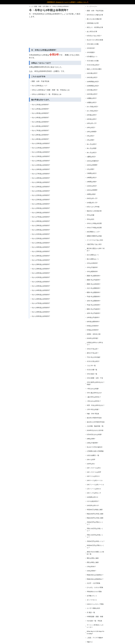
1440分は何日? (92, 186)
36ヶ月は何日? (92, 153)
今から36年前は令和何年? (41, 256)
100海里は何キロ (92, 497)
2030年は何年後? (93, 338)
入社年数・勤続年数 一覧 (95, 426)
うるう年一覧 (91, 366)
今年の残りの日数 (93, 44)
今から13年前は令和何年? (41, 156)
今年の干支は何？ (93, 349)
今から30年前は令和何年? (41, 230)
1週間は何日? (91, 157)
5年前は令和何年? (93, 326)
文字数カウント (92, 596)
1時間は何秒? (91, 194)
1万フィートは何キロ (94, 489)
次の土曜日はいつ (93, 255)
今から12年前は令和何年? (41, 152)
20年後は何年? (92, 115)
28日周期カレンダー (94, 232)
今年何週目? (91, 52)
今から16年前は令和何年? (41, 169)
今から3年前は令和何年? (40, 113)
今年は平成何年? (92, 267)
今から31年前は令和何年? (41, 234)
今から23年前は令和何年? (41, 200)
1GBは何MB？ (92, 571)
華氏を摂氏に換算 (93, 558)
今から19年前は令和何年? (41, 182)
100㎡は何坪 (91, 459)
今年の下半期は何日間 (94, 228)
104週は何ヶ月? (92, 203)
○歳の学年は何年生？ (94, 397)
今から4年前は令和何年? (40, 118)
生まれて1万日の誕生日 (95, 447)
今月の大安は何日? (93, 361)
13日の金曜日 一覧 (93, 455)
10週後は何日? (92, 98)
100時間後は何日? (93, 82)
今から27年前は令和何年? (41, 217)
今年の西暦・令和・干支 (95, 378)
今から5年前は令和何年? (40, 122)
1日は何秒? (91, 169)
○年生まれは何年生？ (94, 401)
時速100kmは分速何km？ (95, 575)
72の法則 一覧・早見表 (94, 621)
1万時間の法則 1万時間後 (95, 451)
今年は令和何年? (92, 263)
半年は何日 (91, 219)
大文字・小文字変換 (93, 583)
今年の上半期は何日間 (94, 223)
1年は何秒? (91, 140)
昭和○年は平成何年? (94, 309)
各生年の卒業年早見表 (94, 418)
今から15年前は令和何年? (41, 165)
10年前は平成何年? (93, 317)
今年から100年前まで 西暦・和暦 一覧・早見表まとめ (51, 90)
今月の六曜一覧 (92, 370)
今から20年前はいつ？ (40, 86)
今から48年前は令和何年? (41, 308)
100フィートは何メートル (95, 485)
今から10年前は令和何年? (41, 143)
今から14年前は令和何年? (41, 161)
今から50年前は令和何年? (41, 316)
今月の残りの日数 (93, 61)
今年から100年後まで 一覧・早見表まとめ (46, 94)
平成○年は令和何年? (94, 305)
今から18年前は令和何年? (41, 178)
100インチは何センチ (94, 493)
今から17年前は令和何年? (41, 174)
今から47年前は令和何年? (41, 303)
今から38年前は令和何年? (41, 264)
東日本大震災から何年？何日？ (96, 250)
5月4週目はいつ (92, 56)
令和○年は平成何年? (94, 313)
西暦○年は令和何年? (94, 284)
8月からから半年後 (93, 207)
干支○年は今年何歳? (94, 357)
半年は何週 (91, 215)
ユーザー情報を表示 (93, 608)
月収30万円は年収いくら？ (96, 541)
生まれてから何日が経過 (95, 40)
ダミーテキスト (92, 600)
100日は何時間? (92, 165)
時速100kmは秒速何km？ (95, 579)
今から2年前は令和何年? (40, 109)
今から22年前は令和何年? (41, 195)
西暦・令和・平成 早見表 (40, 81)
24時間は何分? (92, 178)
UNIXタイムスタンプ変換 (95, 604)
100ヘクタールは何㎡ (94, 468)
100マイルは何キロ (93, 476)
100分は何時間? (92, 190)
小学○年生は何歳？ (93, 409)
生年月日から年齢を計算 (95, 15)
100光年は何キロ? (93, 505)
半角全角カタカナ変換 (94, 592)
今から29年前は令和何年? (41, 226)
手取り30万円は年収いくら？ (95, 536)
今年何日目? (91, 48)
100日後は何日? (92, 90)
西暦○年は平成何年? (94, 280)
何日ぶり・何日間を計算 (95, 27)
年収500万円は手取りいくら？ (95, 547)
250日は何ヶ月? (92, 198)
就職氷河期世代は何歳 (94, 236)
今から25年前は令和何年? (41, 208)
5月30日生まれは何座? (94, 434)
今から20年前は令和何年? (41, 187)
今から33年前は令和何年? (41, 243)
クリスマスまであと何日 (95, 240)
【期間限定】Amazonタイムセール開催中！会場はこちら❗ (67, 2)
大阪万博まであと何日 (94, 244)
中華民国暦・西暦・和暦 (95, 617)
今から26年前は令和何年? (41, 213)
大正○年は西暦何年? (94, 288)
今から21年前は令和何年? (41, 191)
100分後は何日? (92, 73)
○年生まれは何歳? (93, 389)
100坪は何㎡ (91, 464)
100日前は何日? (92, 94)
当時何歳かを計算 (93, 23)
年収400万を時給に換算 (95, 510)
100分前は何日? (92, 77)
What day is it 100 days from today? (96, 632)
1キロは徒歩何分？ (93, 501)
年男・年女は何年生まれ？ (96, 405)
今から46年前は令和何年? (41, 299)
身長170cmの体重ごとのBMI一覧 (95, 553)
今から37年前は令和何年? (41, 260)
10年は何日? (91, 127)
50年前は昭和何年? (93, 322)
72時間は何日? (92, 173)
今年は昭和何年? (92, 271)
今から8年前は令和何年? (40, 135)
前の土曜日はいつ (93, 259)
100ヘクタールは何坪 (94, 472)
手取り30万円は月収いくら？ (95, 530)
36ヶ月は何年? (92, 144)
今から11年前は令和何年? (41, 148)
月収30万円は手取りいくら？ (95, 523)
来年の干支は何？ (93, 353)
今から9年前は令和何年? (40, 139)
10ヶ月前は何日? (92, 111)
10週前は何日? (92, 102)
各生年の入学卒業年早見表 (96, 422)
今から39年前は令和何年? (41, 269)
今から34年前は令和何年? (41, 247)
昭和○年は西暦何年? (94, 292)
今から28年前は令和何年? (41, 221)
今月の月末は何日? (93, 65)
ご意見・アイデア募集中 (95, 638)
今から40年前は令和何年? (41, 273)
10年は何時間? (92, 132)
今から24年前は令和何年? (41, 204)
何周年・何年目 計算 (94, 334)
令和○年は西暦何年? (94, 301)
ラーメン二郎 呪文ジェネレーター (95, 626)
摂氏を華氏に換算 (93, 562)
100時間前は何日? (93, 86)
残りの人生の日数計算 (94, 19)
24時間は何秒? (92, 182)
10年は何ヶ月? (92, 123)
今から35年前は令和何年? (41, 251)
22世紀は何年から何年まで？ (95, 344)
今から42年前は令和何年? (41, 282)
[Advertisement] (55, 33)
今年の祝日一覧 (92, 374)
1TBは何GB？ (91, 566)
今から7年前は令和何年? (40, 131)
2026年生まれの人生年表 (95, 430)
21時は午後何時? (92, 443)
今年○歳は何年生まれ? (94, 393)
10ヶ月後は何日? (92, 107)
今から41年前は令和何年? (41, 277)
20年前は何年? (92, 119)
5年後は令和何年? (93, 330)
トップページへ (92, 6)
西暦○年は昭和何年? (94, 276)
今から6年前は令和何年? (40, 126)
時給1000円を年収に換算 (95, 514)
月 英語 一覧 (91, 612)
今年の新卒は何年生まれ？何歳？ (96, 383)
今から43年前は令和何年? (41, 286)
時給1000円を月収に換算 (95, 518)
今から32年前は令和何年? (41, 239)
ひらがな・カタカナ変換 (95, 587)
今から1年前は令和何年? (40, 105)
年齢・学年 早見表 (93, 414)
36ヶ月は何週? (92, 148)
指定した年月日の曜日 (94, 69)
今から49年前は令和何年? (41, 312)
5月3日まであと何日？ (94, 36)
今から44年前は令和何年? (41, 290)
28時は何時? (91, 439)
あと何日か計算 (92, 31)
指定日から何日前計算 (94, 211)
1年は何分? (91, 136)
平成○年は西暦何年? (94, 297)
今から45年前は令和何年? (41, 295)
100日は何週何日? (93, 161)
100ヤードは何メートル (95, 480)
